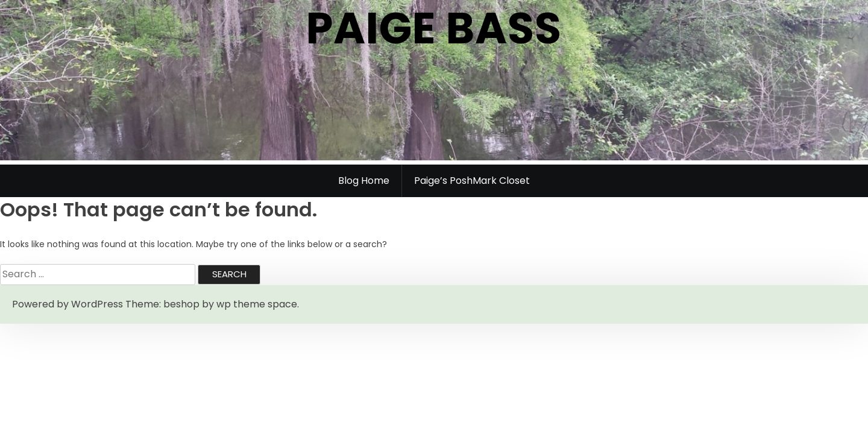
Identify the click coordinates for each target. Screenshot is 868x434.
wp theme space (257, 304)
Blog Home (364, 181)
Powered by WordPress (68, 304)
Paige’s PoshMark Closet (472, 181)
